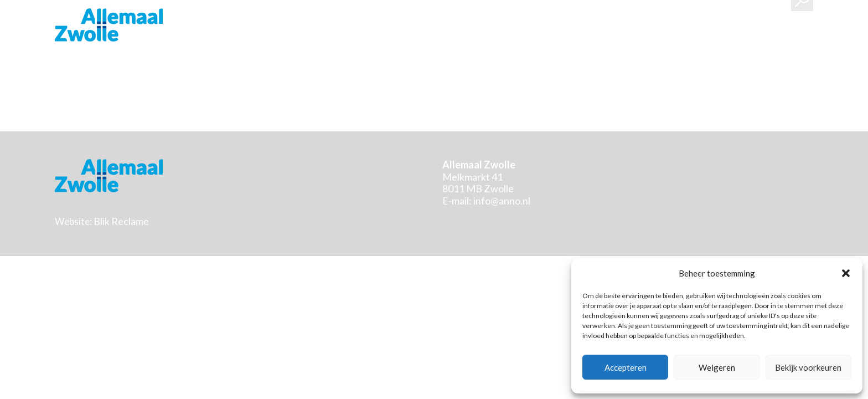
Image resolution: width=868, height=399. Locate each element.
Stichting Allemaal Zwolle (109, 25)
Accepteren (626, 367)
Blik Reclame (121, 221)
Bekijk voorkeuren (808, 367)
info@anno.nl (502, 201)
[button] (846, 273)
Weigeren (717, 367)
